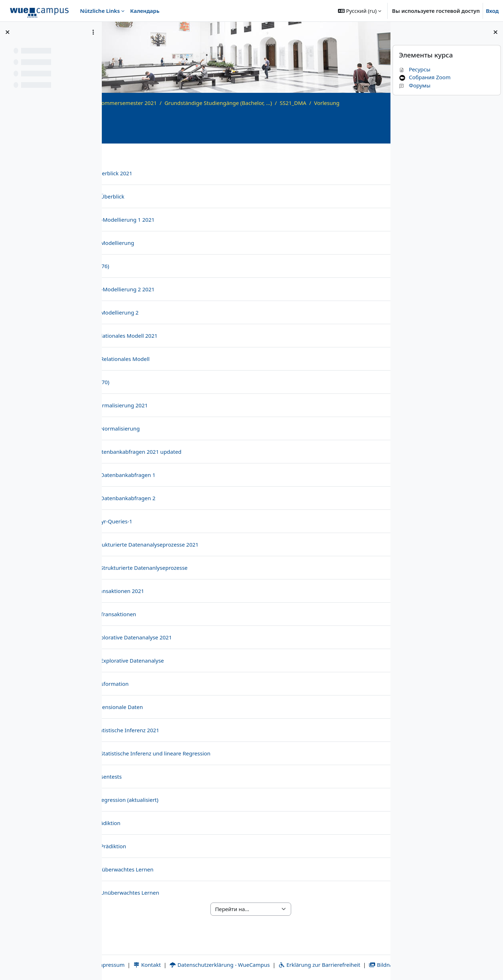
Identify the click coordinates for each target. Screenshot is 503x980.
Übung (352, 156)
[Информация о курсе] (375, 143)
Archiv (162, 103)
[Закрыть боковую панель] (495, 32)
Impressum (148, 956)
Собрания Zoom (425, 77)
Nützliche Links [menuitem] (100, 11)
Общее (141, 156)
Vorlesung (143, 111)
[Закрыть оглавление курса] (8, 32)
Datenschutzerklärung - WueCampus (262, 956)
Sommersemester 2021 (207, 103)
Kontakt (189, 956)
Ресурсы (414, 69)
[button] (360, 11)
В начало (135, 103)
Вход (492, 11)
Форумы (414, 85)
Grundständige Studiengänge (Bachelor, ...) (298, 103)
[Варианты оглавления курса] (93, 32)
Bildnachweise (270, 965)
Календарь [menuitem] (145, 11)
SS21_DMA (372, 103)
